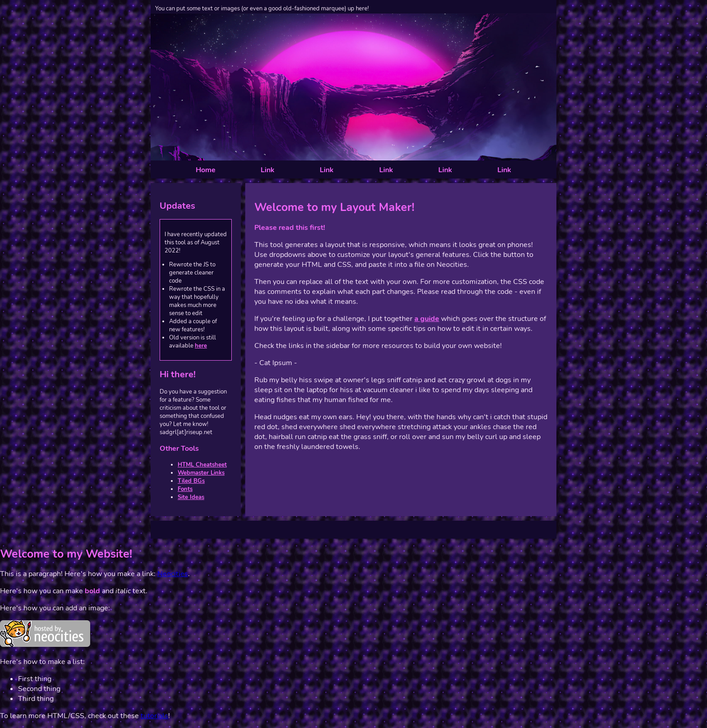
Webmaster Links (201, 473)
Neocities (173, 574)
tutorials (154, 716)
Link (268, 170)
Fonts (185, 489)
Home (206, 170)
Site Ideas (191, 497)
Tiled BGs (191, 481)
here (201, 346)
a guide (427, 319)
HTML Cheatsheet (202, 465)
